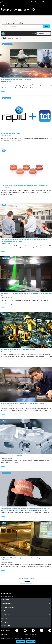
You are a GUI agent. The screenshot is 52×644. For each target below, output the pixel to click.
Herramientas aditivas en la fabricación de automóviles (18, 349)
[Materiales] (26, 618)
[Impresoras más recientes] (26, 607)
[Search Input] (22, 26)
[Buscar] (47, 26)
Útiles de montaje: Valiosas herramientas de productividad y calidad (23, 404)
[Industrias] (26, 611)
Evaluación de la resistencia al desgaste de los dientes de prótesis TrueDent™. (26, 508)
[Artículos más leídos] (26, 603)
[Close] (50, 637)
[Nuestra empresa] (26, 626)
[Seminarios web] (26, 615)
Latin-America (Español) (34, 2)
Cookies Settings (20, 641)
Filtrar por (33, 34)
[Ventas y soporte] (26, 622)
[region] (26, 639)
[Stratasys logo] (3, 2)
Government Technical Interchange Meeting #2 (16, 79)
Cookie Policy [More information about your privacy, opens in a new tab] (27, 638)
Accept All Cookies (31, 641)
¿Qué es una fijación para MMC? (11, 456)
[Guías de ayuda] (26, 600)
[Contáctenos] (43, 2)
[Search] (47, 2)
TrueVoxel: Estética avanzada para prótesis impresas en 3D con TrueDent (24, 186)
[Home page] (3, 5)
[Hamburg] (50, 2)
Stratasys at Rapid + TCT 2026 (10, 133)
